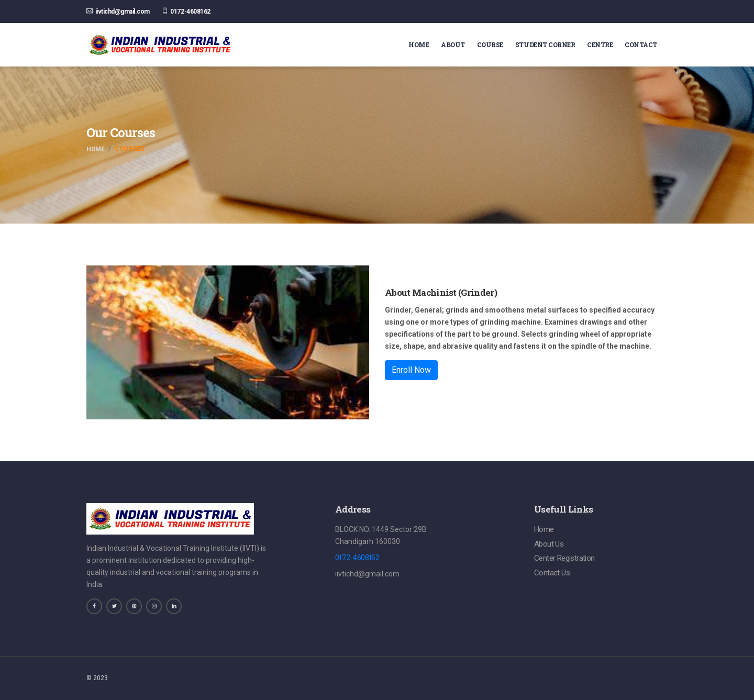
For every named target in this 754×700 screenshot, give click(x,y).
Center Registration (564, 559)
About (453, 45)
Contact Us (552, 573)
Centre (600, 45)
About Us (549, 544)
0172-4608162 (190, 12)
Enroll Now (411, 370)
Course (490, 45)
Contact (641, 45)
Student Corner (545, 45)
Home (419, 45)
